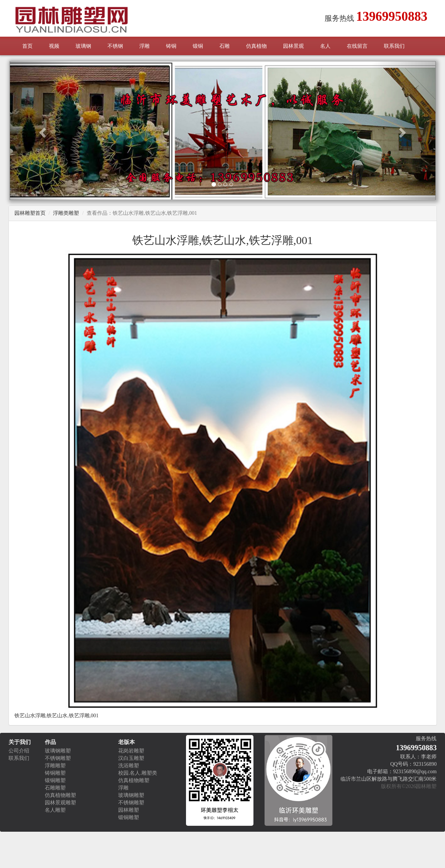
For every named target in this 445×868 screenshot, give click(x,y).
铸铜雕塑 (55, 773)
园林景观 (293, 46)
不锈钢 (115, 46)
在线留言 (357, 46)
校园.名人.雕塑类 (138, 773)
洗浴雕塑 (129, 766)
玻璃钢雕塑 (58, 751)
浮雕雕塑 (55, 766)
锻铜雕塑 (55, 780)
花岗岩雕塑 (131, 751)
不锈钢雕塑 (58, 758)
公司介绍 (19, 751)
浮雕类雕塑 (66, 213)
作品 (50, 742)
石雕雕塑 (55, 788)
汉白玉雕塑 (131, 758)
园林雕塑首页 (30, 213)
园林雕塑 (129, 810)
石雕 (225, 46)
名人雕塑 (55, 810)
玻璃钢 (83, 46)
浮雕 (145, 46)
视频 (54, 46)
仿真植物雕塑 (60, 795)
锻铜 (198, 46)
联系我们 (394, 46)
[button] (42, 131)
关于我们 (20, 742)
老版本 (127, 742)
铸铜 (171, 46)
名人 (325, 46)
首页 (27, 46)
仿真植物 (256, 46)
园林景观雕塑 (60, 803)
